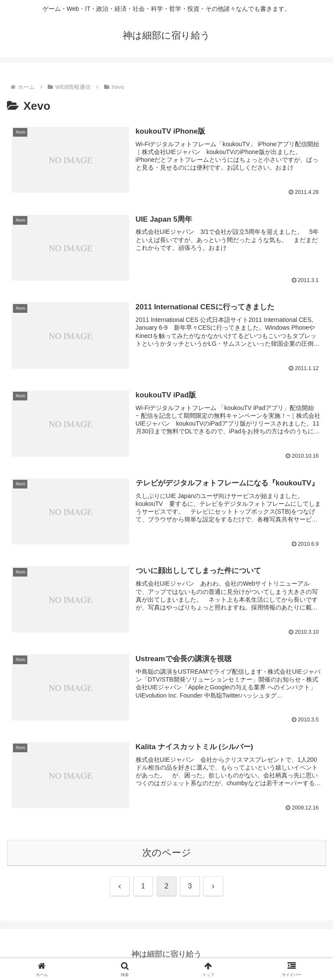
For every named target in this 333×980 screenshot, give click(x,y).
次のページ (167, 853)
